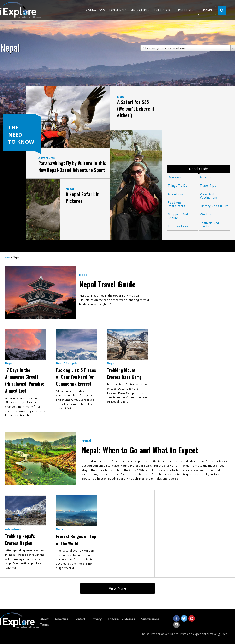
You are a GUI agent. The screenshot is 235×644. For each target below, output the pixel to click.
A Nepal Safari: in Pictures (83, 197)
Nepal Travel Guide (107, 284)
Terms (45, 625)
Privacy (97, 619)
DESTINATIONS (95, 10)
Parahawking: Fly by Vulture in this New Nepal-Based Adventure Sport (72, 166)
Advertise (61, 619)
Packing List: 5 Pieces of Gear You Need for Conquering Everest (76, 377)
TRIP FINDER (162, 10)
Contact (80, 619)
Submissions (150, 619)
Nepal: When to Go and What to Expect (140, 450)
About (44, 619)
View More (117, 588)
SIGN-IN (207, 10)
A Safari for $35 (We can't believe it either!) (136, 108)
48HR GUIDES (140, 10)
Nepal (70, 189)
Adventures (47, 158)
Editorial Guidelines (121, 619)
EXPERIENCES (118, 10)
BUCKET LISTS (184, 10)
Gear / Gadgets (67, 363)
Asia (7, 257)
